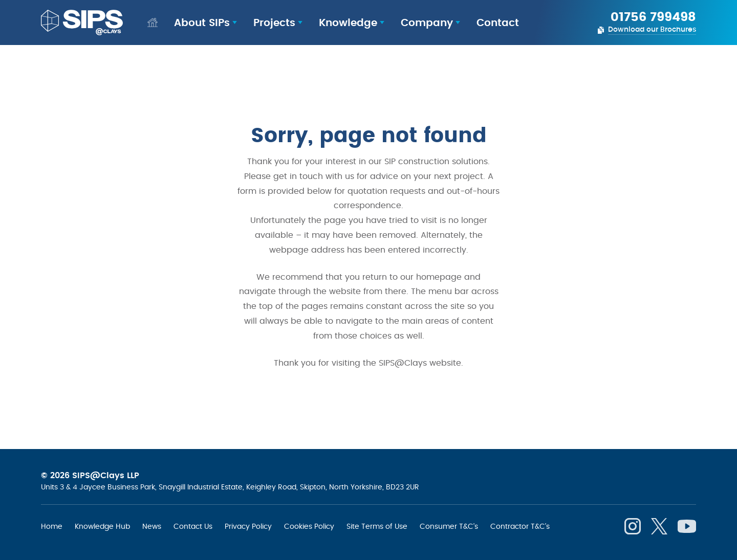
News (152, 526)
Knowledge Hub (102, 526)
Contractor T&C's (520, 526)
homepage (439, 277)
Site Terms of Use (377, 526)
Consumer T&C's (449, 526)
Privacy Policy (248, 526)
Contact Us (193, 526)
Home (52, 526)
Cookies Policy (309, 526)
